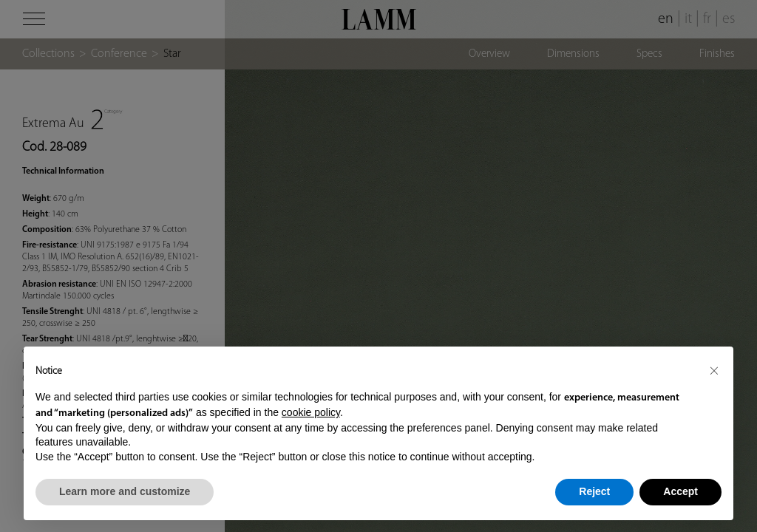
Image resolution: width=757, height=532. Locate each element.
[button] (714, 370)
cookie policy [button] (311, 412)
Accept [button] (680, 491)
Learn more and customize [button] (125, 491)
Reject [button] (594, 491)
